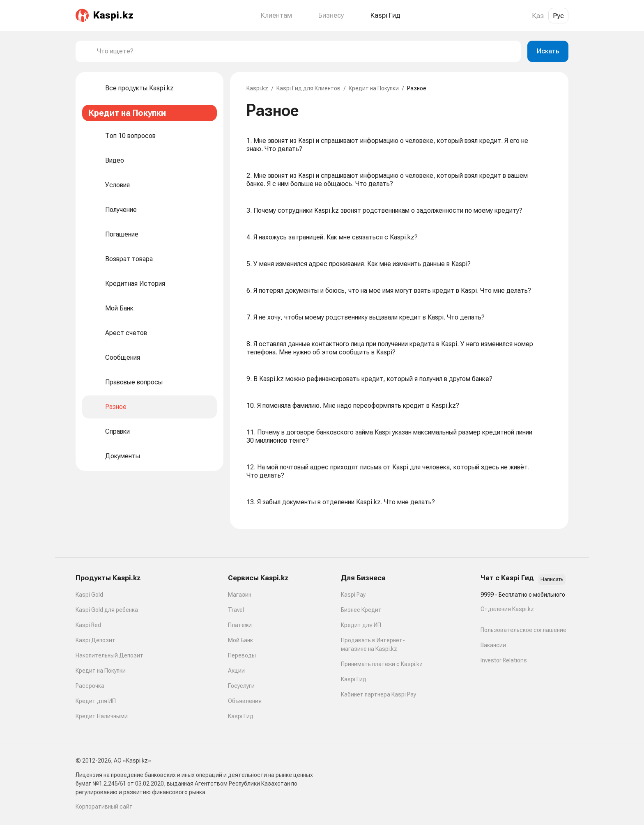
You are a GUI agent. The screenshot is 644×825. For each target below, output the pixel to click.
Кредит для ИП (96, 701)
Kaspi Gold (89, 595)
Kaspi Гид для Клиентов (308, 88)
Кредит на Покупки (374, 88)
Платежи (240, 625)
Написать (552, 579)
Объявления (245, 701)
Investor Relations (504, 660)
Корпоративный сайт (104, 807)
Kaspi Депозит (95, 640)
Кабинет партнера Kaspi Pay (378, 694)
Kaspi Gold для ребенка (107, 610)
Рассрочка (90, 686)
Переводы (242, 655)
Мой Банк (240, 640)
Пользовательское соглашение (523, 630)
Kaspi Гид (241, 716)
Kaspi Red (88, 625)
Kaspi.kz (257, 88)
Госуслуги (241, 686)
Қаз (538, 16)
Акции (236, 671)
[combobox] (306, 51)
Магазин (240, 595)
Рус (558, 16)
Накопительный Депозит (109, 655)
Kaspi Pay (353, 595)
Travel (236, 610)
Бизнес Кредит (361, 610)
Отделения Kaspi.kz (507, 609)
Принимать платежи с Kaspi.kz (382, 664)
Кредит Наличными (102, 716)
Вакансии (493, 645)
